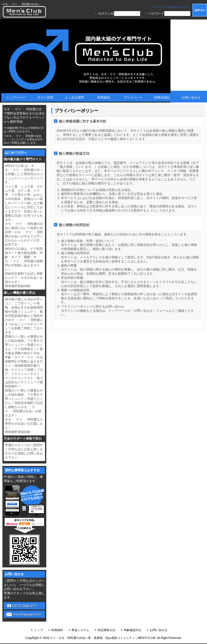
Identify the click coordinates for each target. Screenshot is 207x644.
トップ (38, 630)
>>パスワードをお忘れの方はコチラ (171, 7)
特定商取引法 (106, 630)
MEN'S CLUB (24, 12)
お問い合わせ (159, 630)
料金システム (80, 630)
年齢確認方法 (132, 630)
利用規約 (57, 630)
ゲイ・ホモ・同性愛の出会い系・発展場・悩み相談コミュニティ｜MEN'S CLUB (103, 638)
